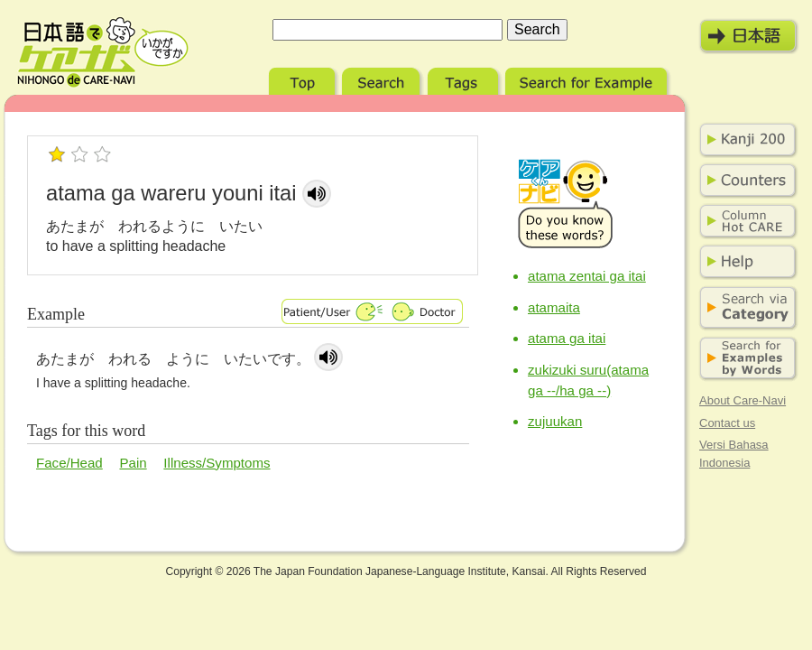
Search (383, 79)
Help (744, 262)
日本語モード (749, 36)
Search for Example (588, 79)
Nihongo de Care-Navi (103, 52)
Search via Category (744, 308)
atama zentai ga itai (587, 276)
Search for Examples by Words (744, 359)
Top (304, 79)
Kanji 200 (744, 140)
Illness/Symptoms (217, 463)
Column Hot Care (744, 221)
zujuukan (555, 421)
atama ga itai (567, 338)
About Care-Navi (743, 400)
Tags (465, 79)
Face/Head (69, 463)
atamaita (554, 307)
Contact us (727, 423)
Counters (744, 181)
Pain (133, 463)
